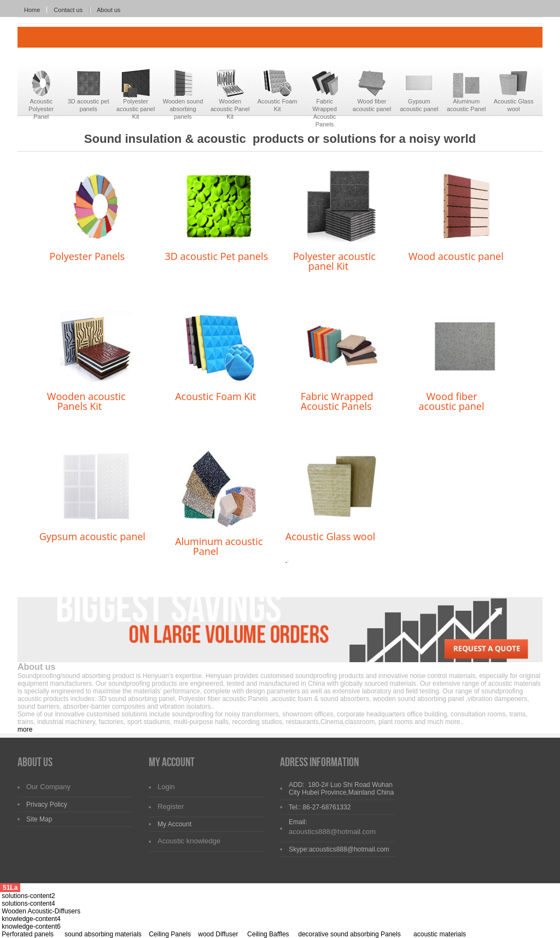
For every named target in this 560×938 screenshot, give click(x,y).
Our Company (48, 787)
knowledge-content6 (31, 927)
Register (171, 806)
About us (109, 10)
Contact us (68, 10)
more (25, 729)
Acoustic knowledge (189, 841)
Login (166, 787)
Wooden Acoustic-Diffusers (41, 911)
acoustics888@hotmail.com (332, 832)
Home (32, 10)
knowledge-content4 (31, 919)
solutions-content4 (28, 904)
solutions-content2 (28, 896)
